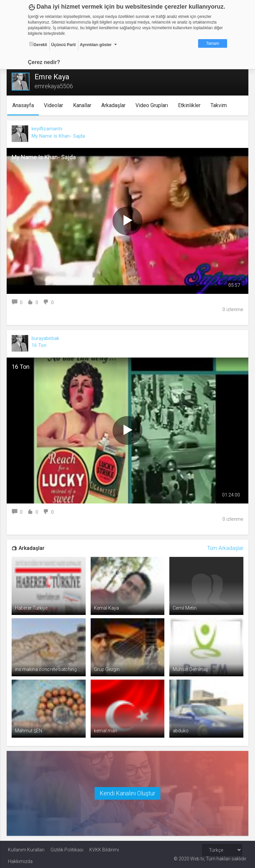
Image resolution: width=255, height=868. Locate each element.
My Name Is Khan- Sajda (60, 136)
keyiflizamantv (48, 129)
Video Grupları (153, 105)
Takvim (220, 105)
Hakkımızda (20, 859)
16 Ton (40, 345)
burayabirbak (47, 338)
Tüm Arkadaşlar (224, 548)
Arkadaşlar (115, 105)
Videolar (55, 105)
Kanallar (84, 105)
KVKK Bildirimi (104, 847)
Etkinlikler (191, 105)
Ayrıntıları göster (96, 45)
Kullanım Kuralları (26, 847)
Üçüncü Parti (63, 45)
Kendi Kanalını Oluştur (127, 791)
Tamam (213, 43)
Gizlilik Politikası (67, 847)
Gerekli (38, 44)
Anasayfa (25, 105)
